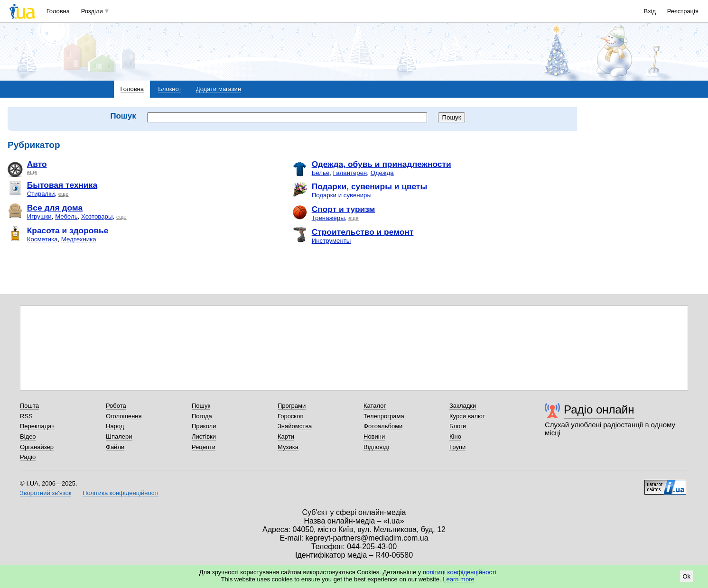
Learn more (458, 579)
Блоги (458, 426)
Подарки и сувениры (342, 195)
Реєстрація (683, 11)
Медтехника (79, 239)
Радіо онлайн (599, 409)
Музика (288, 447)
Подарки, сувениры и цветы (370, 186)
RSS (26, 416)
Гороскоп (290, 416)
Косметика (42, 239)
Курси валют (467, 416)
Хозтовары (97, 216)
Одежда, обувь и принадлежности (382, 164)
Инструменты (331, 241)
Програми (292, 406)
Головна (58, 11)
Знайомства (295, 426)
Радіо (28, 457)
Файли (115, 447)
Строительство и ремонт (363, 232)
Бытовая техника (62, 185)
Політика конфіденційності (121, 493)
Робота (116, 406)
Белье (321, 173)
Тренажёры (328, 218)
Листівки (204, 436)
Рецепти (204, 447)
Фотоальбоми (383, 426)
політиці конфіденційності (460, 572)
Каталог (375, 406)
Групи (457, 447)
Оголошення (124, 416)
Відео (28, 436)
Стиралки (41, 194)
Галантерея (350, 173)
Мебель (66, 216)
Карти (286, 436)
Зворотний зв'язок (46, 493)
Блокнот (170, 89)
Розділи (92, 11)
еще (32, 172)
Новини (374, 436)
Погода (202, 416)
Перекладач (37, 426)
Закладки (463, 406)
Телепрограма (384, 416)
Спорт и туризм (344, 209)
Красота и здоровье (68, 230)
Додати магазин (219, 89)
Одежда (382, 173)
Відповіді (376, 447)
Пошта (29, 406)
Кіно (455, 436)
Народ (115, 426)
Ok (686, 576)
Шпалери (119, 436)
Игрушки (39, 216)
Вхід (650, 11)
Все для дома (55, 208)
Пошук (201, 406)
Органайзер (37, 447)
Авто (37, 164)
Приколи (204, 426)
